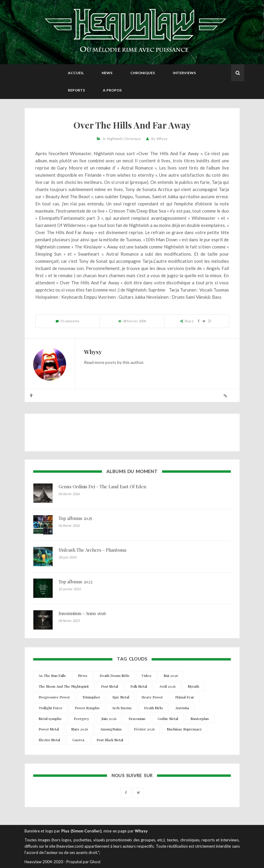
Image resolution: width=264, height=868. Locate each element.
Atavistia (182, 708)
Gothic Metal (168, 718)
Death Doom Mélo (115, 675)
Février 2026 (144, 729)
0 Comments (70, 321)
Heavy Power (152, 697)
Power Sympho (87, 708)
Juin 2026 (109, 718)
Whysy (162, 139)
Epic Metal (121, 697)
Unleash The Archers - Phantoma (92, 550)
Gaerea (78, 740)
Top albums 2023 (75, 582)
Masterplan (200, 718)
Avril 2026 (167, 686)
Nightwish (115, 139)
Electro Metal (49, 740)
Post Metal (110, 686)
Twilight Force (51, 708)
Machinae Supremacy (184, 729)
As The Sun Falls (52, 675)
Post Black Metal (110, 740)
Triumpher (91, 697)
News (107, 73)
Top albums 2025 (75, 518)
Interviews (184, 73)
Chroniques (143, 73)
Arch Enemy (122, 708)
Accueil (76, 73)
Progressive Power (54, 697)
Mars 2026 (80, 729)
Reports (76, 90)
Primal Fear (185, 697)
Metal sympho (50, 718)
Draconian (137, 718)
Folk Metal (139, 686)
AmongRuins (111, 729)
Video (147, 675)
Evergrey (81, 718)
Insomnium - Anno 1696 (82, 613)
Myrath (193, 686)
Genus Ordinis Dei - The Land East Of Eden (102, 486)
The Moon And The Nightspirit (64, 686)
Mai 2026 (171, 675)
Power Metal (49, 729)
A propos (112, 90)
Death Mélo (154, 708)
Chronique (132, 139)
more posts (105, 362)
